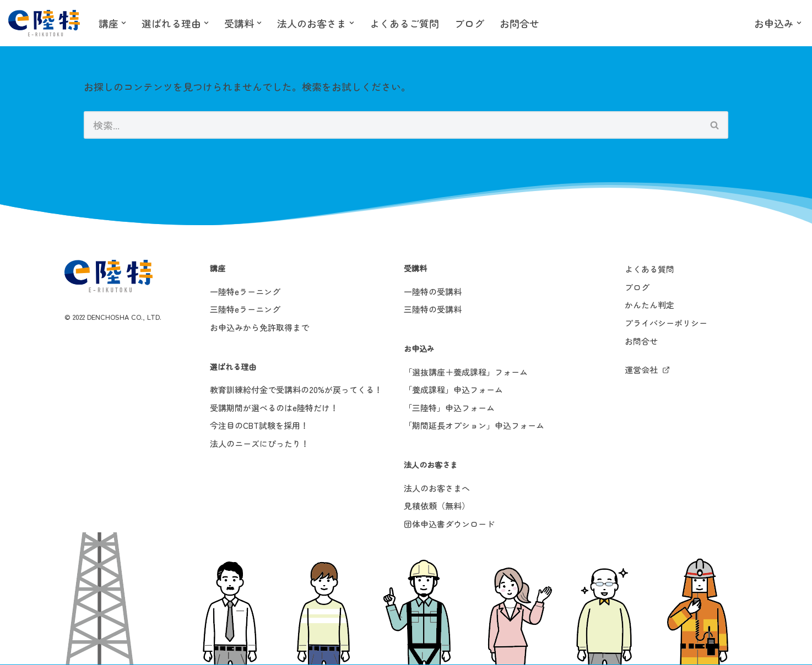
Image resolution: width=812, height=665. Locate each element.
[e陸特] (44, 23)
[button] (124, 23)
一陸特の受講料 (433, 291)
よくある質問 (649, 269)
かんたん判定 (649, 305)
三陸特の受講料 (433, 310)
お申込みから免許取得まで (259, 328)
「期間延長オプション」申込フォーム (474, 426)
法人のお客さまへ (437, 488)
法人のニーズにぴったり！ (259, 444)
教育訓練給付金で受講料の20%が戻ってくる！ (296, 390)
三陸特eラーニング (245, 310)
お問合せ (519, 23)
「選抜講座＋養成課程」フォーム (466, 372)
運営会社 (641, 370)
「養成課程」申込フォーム (453, 390)
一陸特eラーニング (245, 291)
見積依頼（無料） (437, 506)
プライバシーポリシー (666, 323)
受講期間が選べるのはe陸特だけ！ (274, 408)
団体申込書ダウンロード (449, 524)
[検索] (393, 126)
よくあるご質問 (404, 23)
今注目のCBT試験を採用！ (259, 426)
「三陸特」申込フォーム (449, 408)
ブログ (469, 23)
